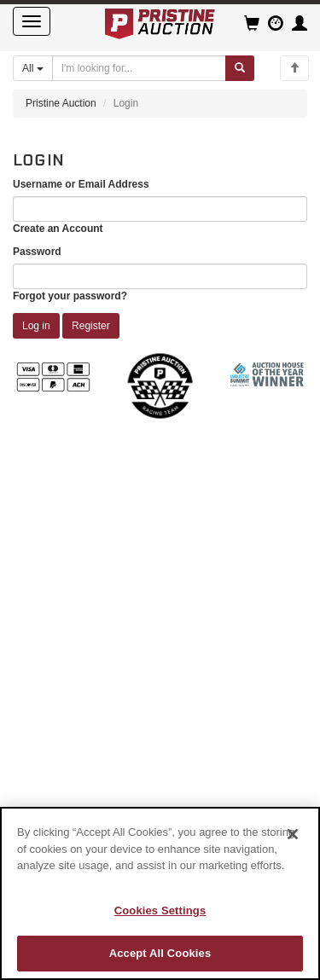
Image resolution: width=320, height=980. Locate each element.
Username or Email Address (81, 184)
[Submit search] (240, 68)
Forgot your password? (70, 296)
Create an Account (58, 229)
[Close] (293, 834)
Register (91, 326)
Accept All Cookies (160, 953)
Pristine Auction (61, 103)
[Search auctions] (139, 68)
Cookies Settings (160, 910)
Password (37, 252)
